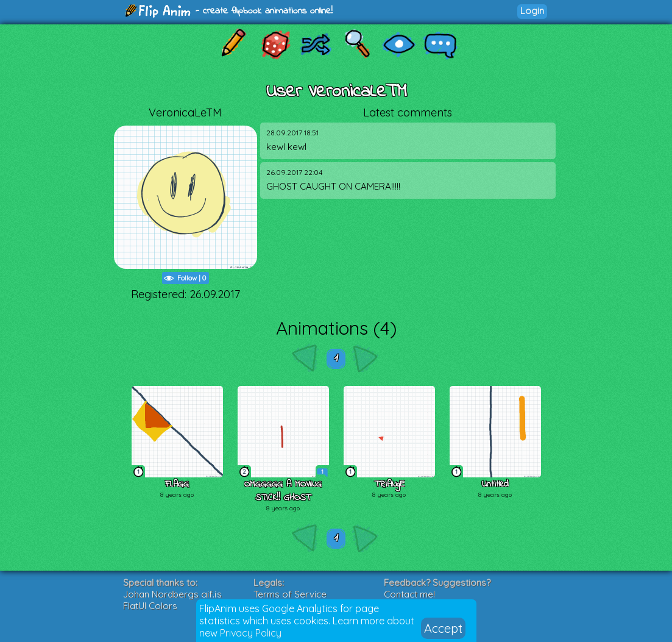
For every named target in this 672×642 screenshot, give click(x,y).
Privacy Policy (251, 633)
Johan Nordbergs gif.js (172, 594)
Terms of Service (290, 594)
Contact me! (409, 594)
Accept (443, 628)
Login (532, 11)
